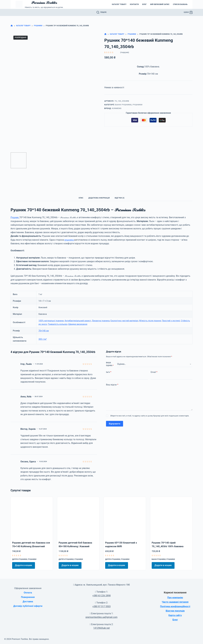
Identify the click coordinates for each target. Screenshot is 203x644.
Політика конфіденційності (175, 606)
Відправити (115, 424)
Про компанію (175, 598)
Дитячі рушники (20, 559)
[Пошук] (102, 12)
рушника (69, 240)
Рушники (138, 105)
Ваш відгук (112, 385)
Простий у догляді (171, 321)
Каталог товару (119, 4)
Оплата (28, 593)
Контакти (134, 4)
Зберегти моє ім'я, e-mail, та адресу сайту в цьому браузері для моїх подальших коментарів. (150, 416)
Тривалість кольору (58, 324)
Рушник (15, 217)
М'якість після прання (150, 321)
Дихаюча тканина (101, 321)
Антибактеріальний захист (78, 321)
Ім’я (109, 372)
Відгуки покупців (175, 611)
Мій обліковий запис (160, 4)
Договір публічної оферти (28, 606)
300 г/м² (43, 339)
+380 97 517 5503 (102, 606)
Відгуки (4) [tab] (120, 198)
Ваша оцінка (110, 364)
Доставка (28, 602)
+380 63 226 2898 (102, 596)
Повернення (28, 597)
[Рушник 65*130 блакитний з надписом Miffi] (125, 518)
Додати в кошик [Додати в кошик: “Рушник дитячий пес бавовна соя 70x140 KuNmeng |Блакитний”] (24, 565)
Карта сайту (175, 615)
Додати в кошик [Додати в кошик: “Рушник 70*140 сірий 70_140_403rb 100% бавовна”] (163, 565)
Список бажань (180, 4)
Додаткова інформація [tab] (99, 198)
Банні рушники (123, 105)
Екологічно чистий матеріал (124, 321)
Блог (144, 4)
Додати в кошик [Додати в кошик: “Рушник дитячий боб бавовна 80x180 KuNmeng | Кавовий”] (70, 565)
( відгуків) (125, 52)
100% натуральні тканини (51, 321)
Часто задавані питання (175, 602)
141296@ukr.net (101, 628)
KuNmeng (117, 108)
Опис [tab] (81, 198)
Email (154, 372)
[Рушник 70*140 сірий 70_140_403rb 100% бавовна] (171, 518)
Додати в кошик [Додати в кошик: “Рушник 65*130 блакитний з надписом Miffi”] (117, 565)
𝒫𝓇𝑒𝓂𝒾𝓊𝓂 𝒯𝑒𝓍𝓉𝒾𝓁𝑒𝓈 (44, 3)
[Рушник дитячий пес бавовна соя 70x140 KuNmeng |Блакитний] (32, 518)
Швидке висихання (78, 324)
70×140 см (44, 331)
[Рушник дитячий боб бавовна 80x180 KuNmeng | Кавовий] (78, 518)
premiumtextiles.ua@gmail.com (101, 617)
